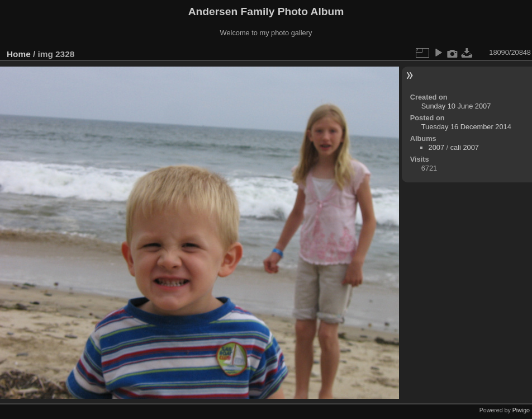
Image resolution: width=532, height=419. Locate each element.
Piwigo (521, 410)
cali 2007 (465, 147)
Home (19, 54)
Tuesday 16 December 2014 (466, 127)
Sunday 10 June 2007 (456, 106)
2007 (436, 147)
